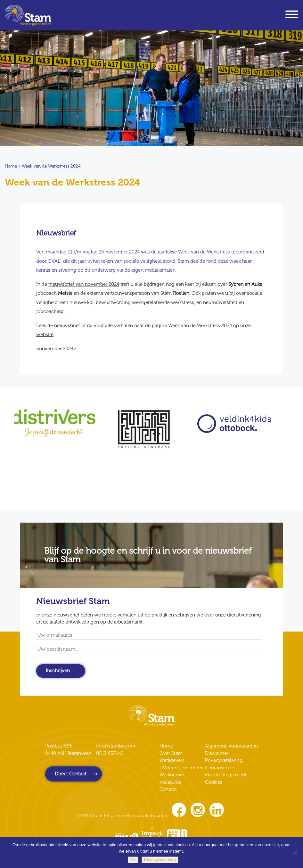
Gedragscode (220, 768)
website (45, 335)
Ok (133, 860)
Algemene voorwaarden (231, 746)
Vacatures (170, 782)
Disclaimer (217, 753)
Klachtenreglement (226, 775)
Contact (168, 789)
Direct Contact (71, 774)
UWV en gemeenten (182, 768)
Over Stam (171, 753)
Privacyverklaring (224, 760)
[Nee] (295, 853)
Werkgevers (172, 760)
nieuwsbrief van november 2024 (84, 284)
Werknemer (172, 775)
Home (11, 166)
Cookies (214, 782)
